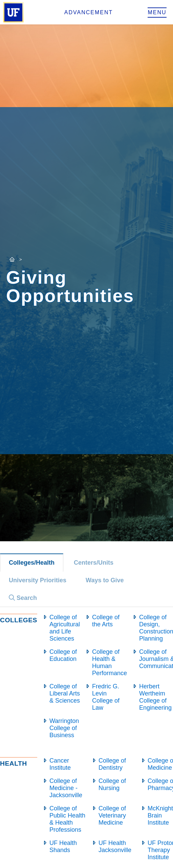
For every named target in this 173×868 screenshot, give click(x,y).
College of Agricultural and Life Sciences (65, 628)
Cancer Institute (60, 764)
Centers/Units (94, 563)
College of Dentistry (112, 764)
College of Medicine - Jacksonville (66, 788)
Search (23, 598)
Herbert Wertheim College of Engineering (155, 697)
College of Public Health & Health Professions (67, 819)
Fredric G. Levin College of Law (106, 697)
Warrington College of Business (64, 728)
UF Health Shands (63, 846)
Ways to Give (105, 580)
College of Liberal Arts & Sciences (65, 693)
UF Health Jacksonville (115, 846)
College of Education (63, 655)
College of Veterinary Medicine (112, 815)
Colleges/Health (32, 563)
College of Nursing (112, 784)
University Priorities (38, 580)
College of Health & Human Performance (110, 662)
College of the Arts (106, 621)
